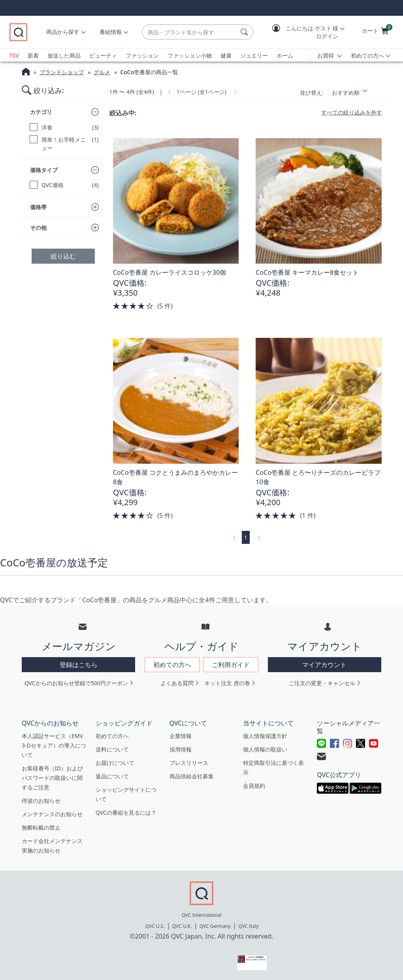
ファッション (142, 55)
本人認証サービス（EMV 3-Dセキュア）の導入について (54, 745)
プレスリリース (189, 763)
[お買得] (330, 56)
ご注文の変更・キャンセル (322, 683)
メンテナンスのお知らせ (52, 814)
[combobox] (190, 32)
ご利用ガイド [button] (231, 665)
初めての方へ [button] (172, 665)
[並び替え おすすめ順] (357, 93)
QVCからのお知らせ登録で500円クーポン (76, 683)
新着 (33, 55)
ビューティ (103, 55)
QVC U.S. (155, 926)
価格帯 (38, 207)
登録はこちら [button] (79, 665)
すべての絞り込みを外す (352, 112)
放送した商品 (64, 55)
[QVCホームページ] (26, 73)
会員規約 (254, 786)
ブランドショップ (62, 72)
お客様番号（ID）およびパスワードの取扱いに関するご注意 (52, 778)
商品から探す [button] (63, 32)
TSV (14, 55)
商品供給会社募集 (192, 776)
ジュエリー (254, 55)
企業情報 (181, 736)
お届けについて (115, 763)
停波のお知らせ (41, 801)
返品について (112, 776)
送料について (112, 749)
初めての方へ (367, 55)
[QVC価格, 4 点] (64, 185)
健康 (226, 55)
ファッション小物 (190, 55)
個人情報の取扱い (265, 749)
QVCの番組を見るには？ (126, 812)
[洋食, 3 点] (64, 127)
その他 (38, 228)
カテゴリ (41, 112)
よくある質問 (177, 683)
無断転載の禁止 (41, 827)
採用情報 (181, 749)
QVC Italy (248, 926)
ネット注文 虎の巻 (227, 683)
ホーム (285, 55)
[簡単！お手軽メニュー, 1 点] (64, 144)
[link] (169, 92)
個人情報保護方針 (265, 736)
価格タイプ (44, 170)
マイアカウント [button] (324, 665)
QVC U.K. (182, 926)
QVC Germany (215, 926)
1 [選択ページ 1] (246, 537)
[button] (303, 32)
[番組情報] (111, 32)
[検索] (245, 32)
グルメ (102, 72)
